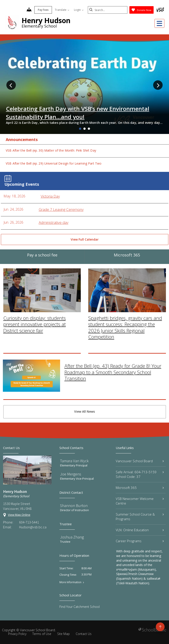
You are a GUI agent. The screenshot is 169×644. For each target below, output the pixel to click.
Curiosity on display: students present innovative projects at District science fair (35, 282)
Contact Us (84, 634)
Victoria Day (50, 196)
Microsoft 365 (140, 488)
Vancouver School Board (140, 461)
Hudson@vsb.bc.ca (33, 527)
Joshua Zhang (72, 537)
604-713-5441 (29, 522)
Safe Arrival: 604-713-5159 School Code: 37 (140, 474)
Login (79, 10)
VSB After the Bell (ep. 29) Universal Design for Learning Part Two (54, 163)
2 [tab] (84, 129)
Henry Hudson (46, 20)
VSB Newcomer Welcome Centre (140, 501)
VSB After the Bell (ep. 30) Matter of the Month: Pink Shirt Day (51, 150)
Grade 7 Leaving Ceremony (61, 209)
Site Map (63, 634)
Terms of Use (42, 634)
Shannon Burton (74, 506)
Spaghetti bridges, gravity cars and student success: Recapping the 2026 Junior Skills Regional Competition (125, 286)
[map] (29, 10)
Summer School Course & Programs (140, 517)
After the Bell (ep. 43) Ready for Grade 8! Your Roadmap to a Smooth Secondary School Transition (113, 330)
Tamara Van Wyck (74, 461)
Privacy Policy (17, 634)
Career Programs (140, 541)
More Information (70, 582)
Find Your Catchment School (80, 607)
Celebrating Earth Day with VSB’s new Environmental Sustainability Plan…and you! (78, 113)
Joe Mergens (71, 474)
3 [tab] (89, 129)
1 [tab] (80, 129)
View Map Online (19, 515)
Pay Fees (43, 10)
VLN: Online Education (140, 530)
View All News (84, 411)
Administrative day (54, 222)
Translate (62, 10)
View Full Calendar (85, 239)
